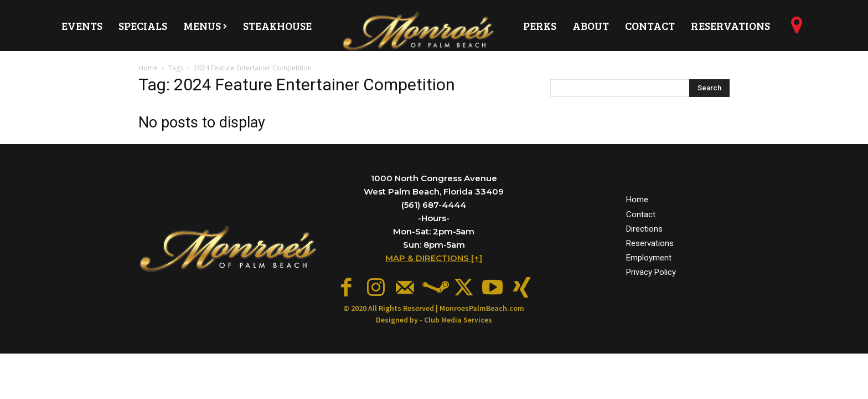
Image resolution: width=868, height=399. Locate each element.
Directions (644, 227)
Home (148, 68)
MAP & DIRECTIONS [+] (434, 258)
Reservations (650, 242)
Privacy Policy (651, 270)
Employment (649, 256)
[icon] (797, 29)
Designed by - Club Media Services (434, 317)
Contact (641, 213)
